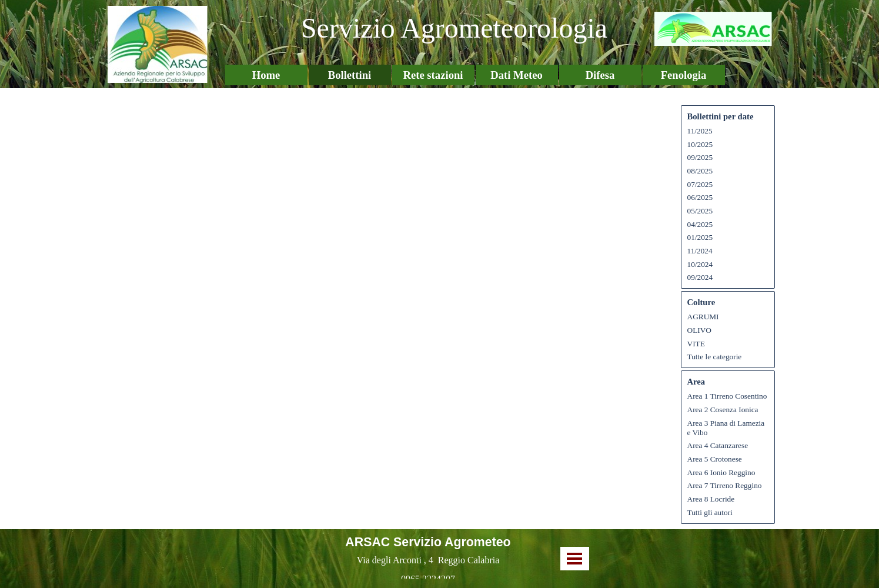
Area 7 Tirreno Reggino (725, 485)
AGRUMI (703, 317)
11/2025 (700, 131)
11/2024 (700, 251)
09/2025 (700, 157)
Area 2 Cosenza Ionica (723, 410)
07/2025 (700, 184)
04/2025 (700, 224)
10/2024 (700, 264)
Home (266, 75)
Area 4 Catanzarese (718, 445)
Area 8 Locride (711, 499)
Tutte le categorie (715, 357)
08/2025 (700, 171)
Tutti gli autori (710, 512)
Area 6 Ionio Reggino (721, 472)
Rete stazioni (433, 75)
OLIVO (699, 330)
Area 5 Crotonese (715, 459)
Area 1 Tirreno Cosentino (727, 396)
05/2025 (700, 211)
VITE (696, 344)
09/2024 (700, 277)
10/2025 (700, 144)
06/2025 (700, 197)
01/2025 (700, 237)
